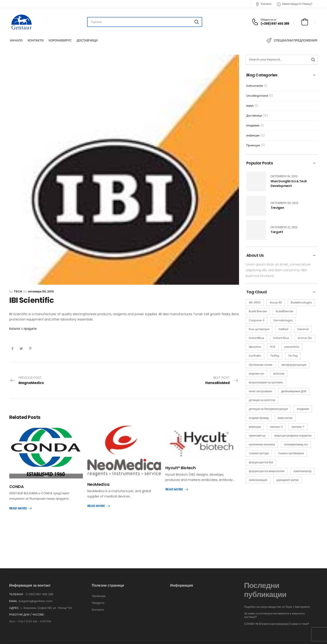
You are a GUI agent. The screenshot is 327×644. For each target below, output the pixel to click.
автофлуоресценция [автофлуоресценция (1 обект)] (294, 365)
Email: (13, 596)
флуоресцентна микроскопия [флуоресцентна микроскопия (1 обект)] (267, 471)
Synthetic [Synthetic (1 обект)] (255, 356)
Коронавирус (60, 40)
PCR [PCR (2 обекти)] (273, 347)
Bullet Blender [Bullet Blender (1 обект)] (258, 311)
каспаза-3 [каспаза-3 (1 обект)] (276, 427)
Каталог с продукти (23, 329)
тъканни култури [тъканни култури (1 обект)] (259, 453)
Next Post (222, 380)
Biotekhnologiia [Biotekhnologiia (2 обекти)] (301, 302)
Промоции (253, 145)
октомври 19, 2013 (284, 176)
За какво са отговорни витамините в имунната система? (274, 610)
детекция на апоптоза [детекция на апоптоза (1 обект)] (262, 400)
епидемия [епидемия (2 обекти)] (303, 409)
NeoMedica (98, 484)
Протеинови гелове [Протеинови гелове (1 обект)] (261, 365)
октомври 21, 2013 (284, 227)
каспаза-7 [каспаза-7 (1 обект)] (298, 427)
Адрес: (15, 603)
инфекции (253, 135)
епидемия (253, 125)
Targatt (277, 232)
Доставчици (87, 40)
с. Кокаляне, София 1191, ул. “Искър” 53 (46, 603)
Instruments (255, 86)
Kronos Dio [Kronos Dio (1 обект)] (305, 338)
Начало (16, 40)
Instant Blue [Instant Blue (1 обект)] (281, 338)
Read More (18, 508)
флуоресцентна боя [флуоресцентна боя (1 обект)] (261, 462)
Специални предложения (295, 40)
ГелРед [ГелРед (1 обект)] (275, 356)
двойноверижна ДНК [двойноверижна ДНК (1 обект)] (294, 391)
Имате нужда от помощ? (295, 4)
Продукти (98, 598)
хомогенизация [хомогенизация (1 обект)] (258, 480)
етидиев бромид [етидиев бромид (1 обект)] (259, 418)
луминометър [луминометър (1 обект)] (257, 436)
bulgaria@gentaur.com (36, 596)
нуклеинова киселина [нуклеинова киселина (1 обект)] (262, 444)
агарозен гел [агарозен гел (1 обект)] (256, 374)
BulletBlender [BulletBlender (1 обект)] (285, 311)
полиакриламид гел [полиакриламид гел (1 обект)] (296, 444)
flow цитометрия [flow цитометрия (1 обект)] (259, 329)
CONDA (17, 487)
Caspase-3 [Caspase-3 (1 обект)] (257, 320)
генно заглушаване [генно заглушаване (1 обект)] (260, 391)
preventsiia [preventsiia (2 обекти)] (292, 347)
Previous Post (27, 380)
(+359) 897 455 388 (39, 589)
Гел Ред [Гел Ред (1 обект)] (293, 356)
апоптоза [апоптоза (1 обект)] (279, 374)
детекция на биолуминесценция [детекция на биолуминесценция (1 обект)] (268, 409)
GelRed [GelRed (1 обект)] (283, 329)
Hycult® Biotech (180, 468)
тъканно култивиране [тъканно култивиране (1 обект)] (291, 453)
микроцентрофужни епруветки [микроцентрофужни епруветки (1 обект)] (293, 436)
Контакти (263, 4)
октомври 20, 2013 (284, 203)
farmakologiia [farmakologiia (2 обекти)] (283, 320)
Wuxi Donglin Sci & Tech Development (289, 184)
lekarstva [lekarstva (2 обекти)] (255, 347)
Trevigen (277, 208)
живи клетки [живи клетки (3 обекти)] (285, 418)
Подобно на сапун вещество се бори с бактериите (277, 602)
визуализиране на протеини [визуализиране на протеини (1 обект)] (266, 382)
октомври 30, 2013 (41, 291)
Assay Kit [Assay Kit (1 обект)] (276, 302)
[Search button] (197, 22)
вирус (250, 106)
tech (18, 291)
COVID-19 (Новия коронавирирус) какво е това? (277, 619)
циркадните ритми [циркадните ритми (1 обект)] (288, 480)
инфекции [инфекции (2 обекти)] (255, 427)
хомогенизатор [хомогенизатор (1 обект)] (303, 471)
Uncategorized (257, 96)
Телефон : (17, 589)
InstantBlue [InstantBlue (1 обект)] (256, 338)
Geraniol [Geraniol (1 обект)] (303, 329)
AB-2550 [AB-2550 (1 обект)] (255, 302)
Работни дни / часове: (27, 610)
